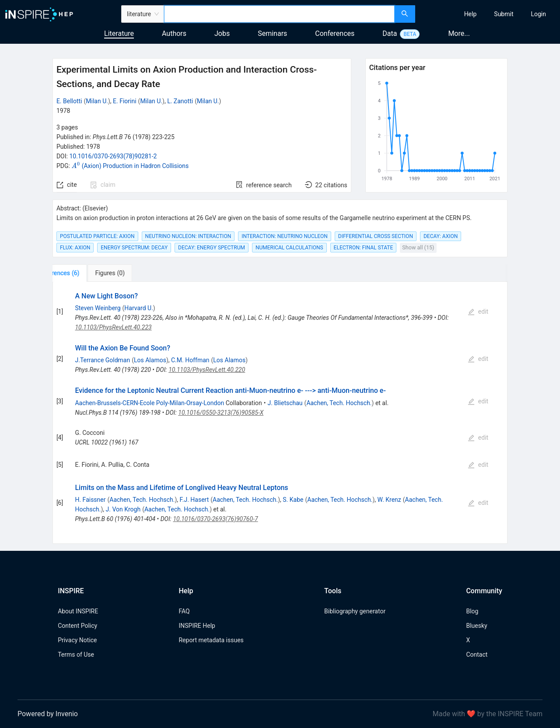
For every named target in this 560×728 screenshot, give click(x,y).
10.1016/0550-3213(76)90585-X (221, 413)
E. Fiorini (125, 101)
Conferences (335, 33)
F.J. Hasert (194, 500)
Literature (119, 33)
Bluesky (476, 626)
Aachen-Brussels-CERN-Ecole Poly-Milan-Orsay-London (149, 403)
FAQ (184, 611)
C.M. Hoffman (190, 360)
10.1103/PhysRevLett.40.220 (207, 370)
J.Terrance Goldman (102, 360)
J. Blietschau (285, 403)
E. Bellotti (69, 101)
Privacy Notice (77, 640)
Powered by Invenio (48, 714)
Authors (174, 33)
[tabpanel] (280, 413)
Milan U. (97, 101)
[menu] (489, 14)
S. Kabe (293, 500)
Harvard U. (139, 308)
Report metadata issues (211, 640)
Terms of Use (76, 654)
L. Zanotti (180, 101)
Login (538, 14)
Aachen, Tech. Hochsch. (339, 403)
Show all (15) (418, 247)
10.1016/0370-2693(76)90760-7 (215, 519)
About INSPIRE (78, 611)
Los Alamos (150, 360)
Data (390, 33)
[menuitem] (471, 14)
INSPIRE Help (197, 626)
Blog (472, 611)
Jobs (222, 33)
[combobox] (279, 14)
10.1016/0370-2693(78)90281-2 (113, 156)
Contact (477, 654)
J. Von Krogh (123, 509)
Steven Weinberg (98, 308)
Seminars (272, 33)
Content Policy (77, 626)
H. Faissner (90, 500)
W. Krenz (389, 500)
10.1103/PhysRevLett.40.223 (113, 327)
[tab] (80, 273)
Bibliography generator (355, 611)
